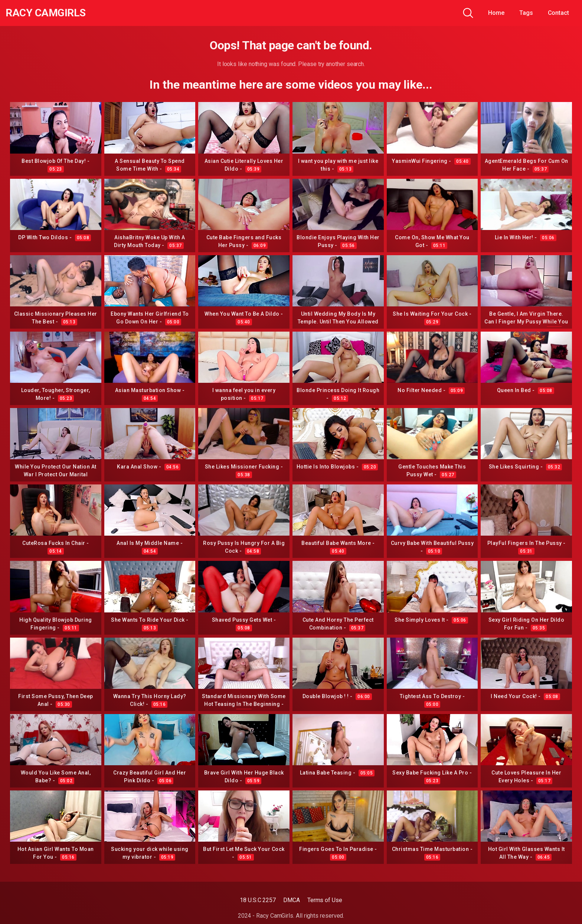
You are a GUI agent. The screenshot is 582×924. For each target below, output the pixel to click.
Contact (558, 13)
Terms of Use (325, 900)
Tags (526, 13)
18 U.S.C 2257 (258, 900)
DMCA (292, 900)
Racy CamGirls (46, 13)
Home (496, 13)
